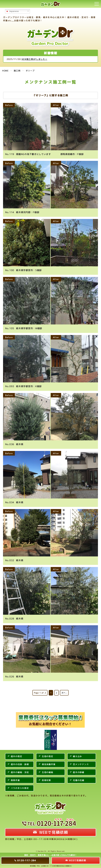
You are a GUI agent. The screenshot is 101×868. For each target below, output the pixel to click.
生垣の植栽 (48, 771)
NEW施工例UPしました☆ (34, 59)
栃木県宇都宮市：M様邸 (24, 328)
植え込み (77, 755)
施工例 (17, 71)
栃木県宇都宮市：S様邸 (23, 270)
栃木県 (14, 443)
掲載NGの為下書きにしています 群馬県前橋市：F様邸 (44, 154)
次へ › (64, 691)
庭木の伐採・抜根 (20, 763)
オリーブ (30, 71)
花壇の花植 (79, 779)
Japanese (12, 11)
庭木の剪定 (17, 755)
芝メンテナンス (81, 763)
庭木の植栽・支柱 (20, 771)
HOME (5, 71)
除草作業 (15, 779)
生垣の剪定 (48, 755)
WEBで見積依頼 (54, 831)
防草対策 (46, 779)
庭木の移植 (79, 771)
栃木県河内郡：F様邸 (22, 212)
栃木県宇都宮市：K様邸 (23, 386)
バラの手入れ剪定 (20, 787)
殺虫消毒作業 (49, 763)
